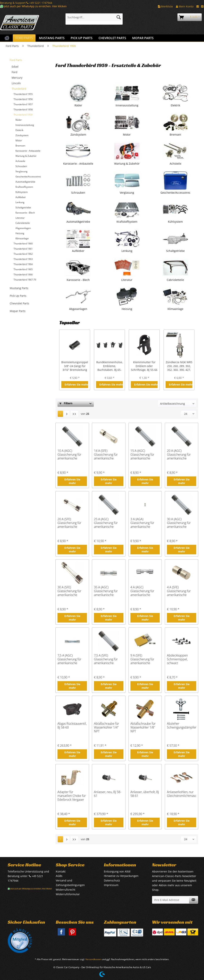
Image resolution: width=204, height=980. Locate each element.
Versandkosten (93, 959)
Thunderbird (19, 89)
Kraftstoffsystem (24, 187)
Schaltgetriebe (23, 207)
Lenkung (20, 202)
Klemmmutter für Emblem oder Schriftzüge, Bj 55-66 (144, 366)
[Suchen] (119, 17)
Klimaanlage (22, 238)
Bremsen (20, 146)
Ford (15, 72)
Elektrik (19, 130)
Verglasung (21, 171)
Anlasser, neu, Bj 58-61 (108, 794)
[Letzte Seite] (74, 414)
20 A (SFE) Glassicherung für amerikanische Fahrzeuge (69, 523)
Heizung (20, 233)
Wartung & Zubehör (26, 156)
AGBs (59, 876)
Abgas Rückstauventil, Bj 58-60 (72, 726)
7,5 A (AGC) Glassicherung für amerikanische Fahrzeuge (69, 659)
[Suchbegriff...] (94, 17)
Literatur (20, 218)
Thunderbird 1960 (23, 244)
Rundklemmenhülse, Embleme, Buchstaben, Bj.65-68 (110, 366)
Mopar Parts (18, 311)
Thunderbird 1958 (23, 110)
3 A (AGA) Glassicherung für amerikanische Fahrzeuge (142, 523)
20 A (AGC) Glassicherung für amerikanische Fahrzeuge (179, 454)
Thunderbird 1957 (23, 104)
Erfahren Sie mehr (76, 384)
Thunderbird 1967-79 (25, 280)
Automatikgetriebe (25, 182)
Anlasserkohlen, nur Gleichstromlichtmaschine (182, 794)
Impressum (111, 885)
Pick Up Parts (18, 296)
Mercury (17, 78)
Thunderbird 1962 (23, 254)
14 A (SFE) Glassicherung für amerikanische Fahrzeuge (106, 454)
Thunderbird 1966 (23, 275)
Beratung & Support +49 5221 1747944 (26, 3)
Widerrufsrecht (66, 890)
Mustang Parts (19, 288)
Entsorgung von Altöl (117, 871)
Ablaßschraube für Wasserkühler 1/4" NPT (106, 727)
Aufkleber (21, 197)
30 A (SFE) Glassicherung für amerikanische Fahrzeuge (69, 591)
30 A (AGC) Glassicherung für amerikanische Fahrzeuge (179, 523)
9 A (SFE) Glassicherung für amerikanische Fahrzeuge (142, 659)
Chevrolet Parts (19, 303)
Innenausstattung (25, 125)
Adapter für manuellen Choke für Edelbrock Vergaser (72, 796)
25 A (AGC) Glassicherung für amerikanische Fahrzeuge (106, 523)
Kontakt (61, 871)
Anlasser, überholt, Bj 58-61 (145, 794)
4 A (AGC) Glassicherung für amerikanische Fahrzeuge (142, 591)
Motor (19, 140)
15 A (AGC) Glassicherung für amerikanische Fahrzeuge (142, 454)
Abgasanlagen (23, 228)
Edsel (15, 67)
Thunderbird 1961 (23, 249)
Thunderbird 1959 (23, 115)
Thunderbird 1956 (23, 99)
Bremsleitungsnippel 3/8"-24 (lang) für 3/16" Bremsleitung (75, 366)
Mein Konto (185, 6)
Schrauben (21, 166)
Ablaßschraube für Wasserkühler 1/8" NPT (143, 727)
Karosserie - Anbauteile (28, 151)
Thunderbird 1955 (23, 94)
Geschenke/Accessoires (28, 177)
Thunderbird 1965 (23, 269)
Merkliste (165, 6)
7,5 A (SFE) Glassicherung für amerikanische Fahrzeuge (106, 659)
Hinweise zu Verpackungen (121, 876)
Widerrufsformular (68, 894)
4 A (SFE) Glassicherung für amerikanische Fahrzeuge (179, 591)
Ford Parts (16, 60)
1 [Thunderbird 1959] (60, 414)
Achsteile (20, 161)
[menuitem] (94, 19)
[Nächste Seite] (67, 414)
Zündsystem (22, 135)
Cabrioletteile (23, 223)
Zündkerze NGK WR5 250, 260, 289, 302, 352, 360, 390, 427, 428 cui (179, 366)
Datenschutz (112, 880)
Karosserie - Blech (25, 213)
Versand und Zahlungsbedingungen (70, 883)
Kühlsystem (22, 192)
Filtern (66, 403)
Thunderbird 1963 (23, 259)
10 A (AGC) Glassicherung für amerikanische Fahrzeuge (69, 454)
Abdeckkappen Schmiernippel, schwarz (177, 659)
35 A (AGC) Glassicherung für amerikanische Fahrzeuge (106, 591)
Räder (19, 120)
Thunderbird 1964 (23, 264)
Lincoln (16, 83)
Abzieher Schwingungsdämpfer (182, 726)
